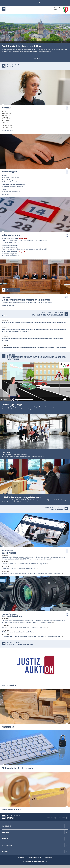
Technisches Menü (34, 3)
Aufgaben (5, 833)
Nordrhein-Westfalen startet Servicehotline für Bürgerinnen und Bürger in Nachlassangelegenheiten (32, 573)
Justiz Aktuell (9, 552)
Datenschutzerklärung (35, 857)
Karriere (6, 452)
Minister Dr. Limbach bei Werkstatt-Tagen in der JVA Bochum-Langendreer (24, 564)
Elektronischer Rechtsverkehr (18, 768)
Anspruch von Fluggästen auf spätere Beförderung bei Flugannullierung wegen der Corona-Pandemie (34, 348)
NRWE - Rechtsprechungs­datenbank (21, 497)
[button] (34, 59)
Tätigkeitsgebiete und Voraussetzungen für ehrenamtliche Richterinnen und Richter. (27, 302)
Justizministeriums (12, 616)
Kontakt (6, 108)
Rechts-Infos (7, 845)
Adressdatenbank (11, 810)
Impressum (48, 857)
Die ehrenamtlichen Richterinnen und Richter (26, 299)
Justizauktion (9, 685)
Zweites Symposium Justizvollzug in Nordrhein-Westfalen (19, 568)
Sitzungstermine (11, 235)
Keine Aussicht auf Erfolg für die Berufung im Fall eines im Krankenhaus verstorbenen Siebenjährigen (34, 322)
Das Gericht (6, 826)
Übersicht (21, 857)
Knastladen (8, 727)
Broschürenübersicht (8, 305)
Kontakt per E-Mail (7, 130)
